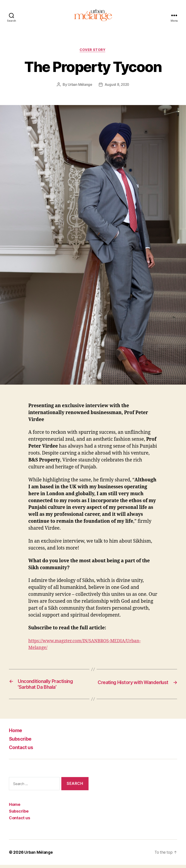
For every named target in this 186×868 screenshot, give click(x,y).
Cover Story (93, 51)
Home (16, 733)
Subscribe (22, 742)
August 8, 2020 (117, 86)
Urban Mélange (79, 86)
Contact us (23, 750)
